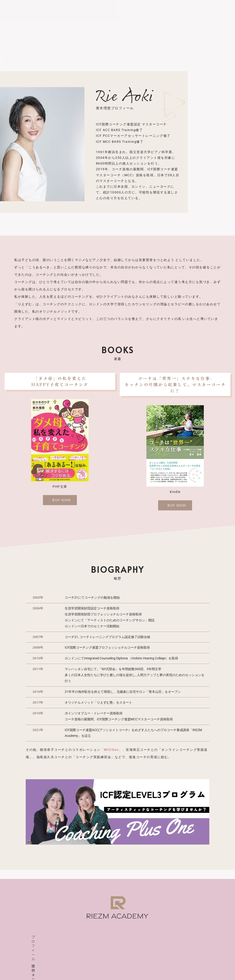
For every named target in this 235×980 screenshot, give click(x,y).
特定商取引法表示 (134, 966)
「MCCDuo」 (111, 750)
